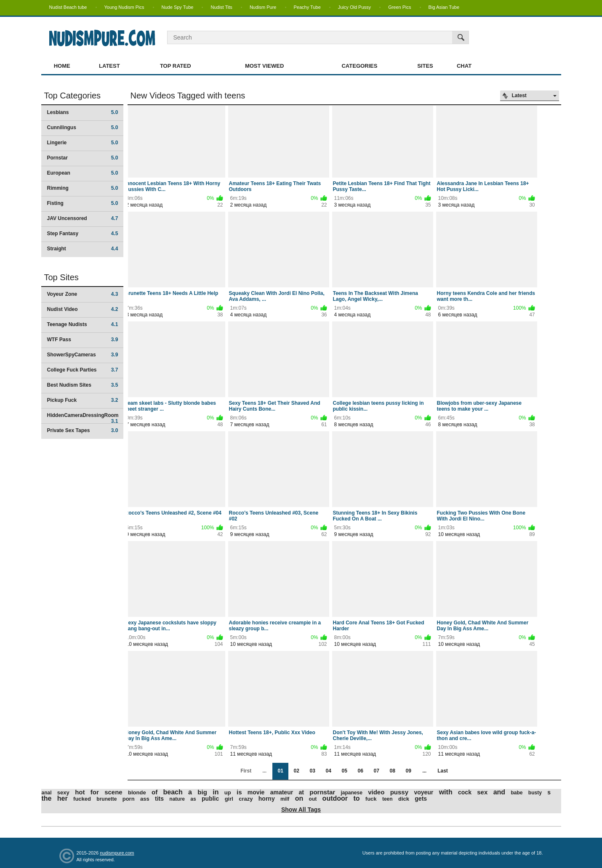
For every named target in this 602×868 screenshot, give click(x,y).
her (63, 798)
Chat (464, 66)
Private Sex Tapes (83, 430)
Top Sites (61, 277)
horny (267, 799)
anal (47, 793)
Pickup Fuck (83, 400)
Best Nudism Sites (83, 385)
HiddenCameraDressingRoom (83, 418)
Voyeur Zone (83, 294)
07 (376, 771)
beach (173, 792)
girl (229, 799)
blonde (137, 792)
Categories (359, 66)
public (210, 799)
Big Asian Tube (444, 7)
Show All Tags (301, 810)
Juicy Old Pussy (354, 7)
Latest (109, 66)
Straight (83, 249)
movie (256, 792)
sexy (63, 792)
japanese (351, 793)
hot (80, 792)
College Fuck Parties (83, 370)
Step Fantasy (83, 234)
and (499, 792)
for (95, 792)
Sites (425, 66)
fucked (82, 799)
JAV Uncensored (83, 218)
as (193, 799)
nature (177, 799)
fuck (371, 799)
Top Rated (176, 66)
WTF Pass (83, 340)
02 (296, 771)
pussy (399, 792)
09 (408, 771)
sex (482, 792)
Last (443, 771)
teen (388, 799)
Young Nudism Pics (124, 7)
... (424, 771)
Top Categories (73, 96)
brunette (107, 799)
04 (328, 771)
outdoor (335, 798)
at (301, 792)
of (154, 792)
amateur (282, 792)
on (299, 798)
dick (404, 799)
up (228, 792)
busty (535, 793)
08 (392, 771)
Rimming (83, 188)
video (376, 792)
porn (129, 799)
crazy (246, 799)
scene (113, 792)
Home (62, 66)
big (202, 792)
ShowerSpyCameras (83, 355)
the (47, 798)
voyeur (424, 792)
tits (159, 799)
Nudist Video (83, 309)
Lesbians (83, 112)
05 (344, 771)
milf (285, 799)
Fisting (83, 203)
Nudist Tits (221, 7)
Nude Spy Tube (178, 7)
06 (360, 771)
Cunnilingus (83, 127)
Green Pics (400, 7)
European (83, 173)
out (313, 799)
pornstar (322, 792)
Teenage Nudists (83, 324)
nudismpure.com (117, 853)
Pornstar (83, 158)
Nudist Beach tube (68, 7)
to (356, 798)
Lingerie (83, 143)
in (216, 792)
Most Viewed (264, 66)
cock (465, 792)
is (239, 792)
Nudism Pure (263, 7)
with (446, 792)
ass (145, 799)
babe (517, 793)
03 (312, 771)
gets (421, 799)
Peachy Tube (307, 7)
